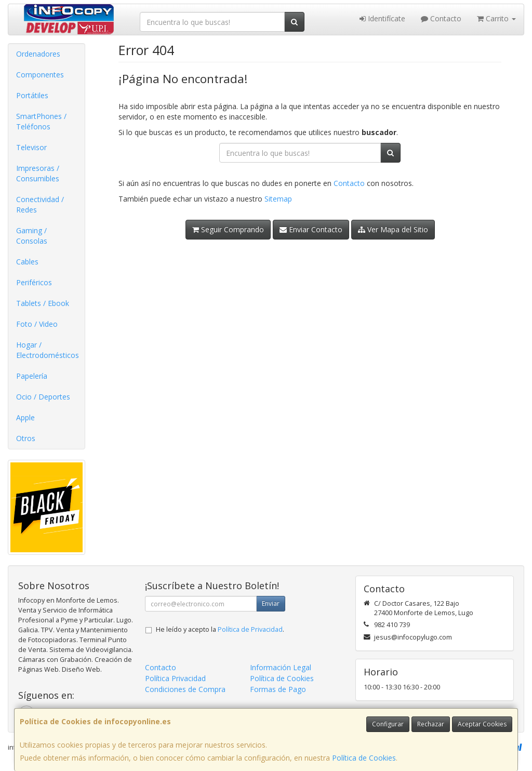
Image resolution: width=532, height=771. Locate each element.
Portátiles (32, 95)
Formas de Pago (278, 689)
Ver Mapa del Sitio (393, 229)
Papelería (32, 376)
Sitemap (278, 199)
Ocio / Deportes (43, 397)
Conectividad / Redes (40, 204)
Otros (26, 438)
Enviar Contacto (311, 229)
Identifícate (382, 18)
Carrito (496, 18)
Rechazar (431, 724)
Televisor (31, 147)
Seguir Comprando (228, 229)
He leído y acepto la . (220, 629)
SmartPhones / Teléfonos (41, 121)
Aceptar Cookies (482, 724)
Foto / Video (37, 324)
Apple (25, 417)
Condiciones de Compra (185, 689)
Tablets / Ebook (43, 303)
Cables (27, 262)
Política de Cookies (364, 758)
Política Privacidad (175, 678)
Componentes (40, 75)
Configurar (388, 724)
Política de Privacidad (250, 629)
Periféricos (34, 282)
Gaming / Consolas (32, 236)
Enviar (271, 603)
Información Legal (281, 667)
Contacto (441, 18)
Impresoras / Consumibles (38, 173)
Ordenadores (38, 54)
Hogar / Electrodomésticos (48, 350)
